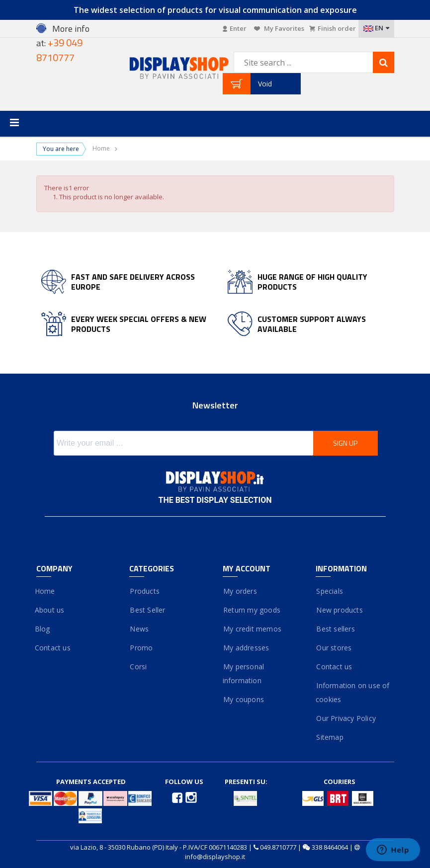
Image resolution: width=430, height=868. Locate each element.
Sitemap (330, 737)
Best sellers (335, 629)
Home (101, 149)
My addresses (246, 648)
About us (50, 610)
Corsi (138, 667)
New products (339, 610)
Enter (235, 28)
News (139, 629)
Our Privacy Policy (346, 718)
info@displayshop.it (215, 857)
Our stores (334, 648)
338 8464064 (330, 847)
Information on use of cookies (353, 692)
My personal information (244, 673)
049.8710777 (278, 847)
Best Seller (147, 610)
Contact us (53, 648)
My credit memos (252, 629)
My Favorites (279, 28)
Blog (43, 629)
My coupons (243, 699)
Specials (329, 591)
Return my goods (252, 610)
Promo (141, 648)
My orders (240, 591)
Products (144, 591)
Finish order (333, 28)
